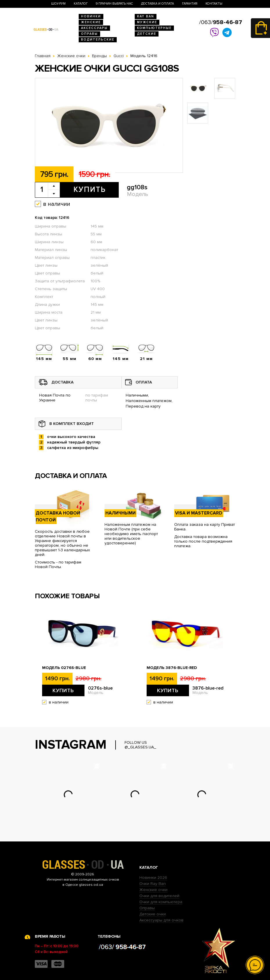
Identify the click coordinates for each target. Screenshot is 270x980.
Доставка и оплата (157, 4)
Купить (90, 190)
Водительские (98, 40)
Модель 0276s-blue (64, 668)
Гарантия (190, 4)
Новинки (91, 16)
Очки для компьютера (161, 902)
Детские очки (153, 914)
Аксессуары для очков (161, 920)
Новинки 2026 (153, 878)
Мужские (147, 22)
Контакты (214, 4)
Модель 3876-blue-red (172, 668)
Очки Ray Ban (153, 884)
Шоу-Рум (58, 4)
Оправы (89, 34)
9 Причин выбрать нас (114, 4)
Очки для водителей (159, 896)
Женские (91, 22)
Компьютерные (154, 28)
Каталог (81, 4)
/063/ (221, 22)
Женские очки (153, 890)
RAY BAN (146, 16)
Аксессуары (94, 28)
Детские (147, 34)
